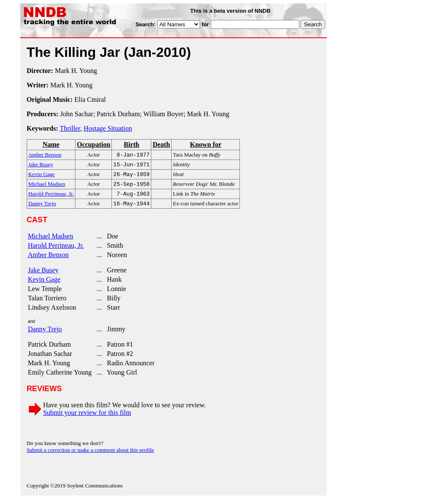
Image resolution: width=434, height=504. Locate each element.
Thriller (70, 128)
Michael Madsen (51, 241)
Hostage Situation (108, 128)
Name (51, 144)
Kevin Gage (44, 284)
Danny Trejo (45, 334)
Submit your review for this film (87, 418)
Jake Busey (43, 275)
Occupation (93, 144)
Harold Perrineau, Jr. (56, 251)
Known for (206, 144)
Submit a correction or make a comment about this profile (90, 455)
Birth (131, 144)
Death (161, 144)
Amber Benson (48, 260)
